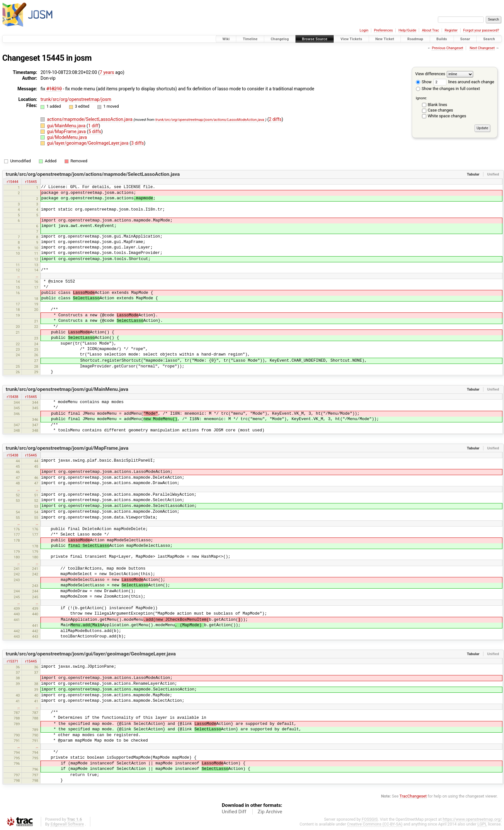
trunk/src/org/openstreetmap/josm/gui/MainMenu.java (67, 389)
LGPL (482, 824)
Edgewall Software (67, 824)
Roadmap (415, 39)
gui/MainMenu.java (67, 126)
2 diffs (275, 119)
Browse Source (315, 39)
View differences (430, 74)
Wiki (226, 39)
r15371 (13, 661)
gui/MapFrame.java (67, 131)
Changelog (280, 39)
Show (424, 82)
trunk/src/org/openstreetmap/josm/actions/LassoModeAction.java (210, 120)
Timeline (250, 39)
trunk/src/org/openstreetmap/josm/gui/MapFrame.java (67, 448)
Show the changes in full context (448, 89)
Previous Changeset (447, 48)
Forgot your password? (481, 30)
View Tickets (351, 39)
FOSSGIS (370, 819)
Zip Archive (270, 812)
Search (489, 39)
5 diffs (95, 131)
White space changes (447, 116)
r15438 (13, 397)
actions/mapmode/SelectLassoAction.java (90, 119)
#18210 (54, 89)
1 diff (93, 126)
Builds (442, 39)
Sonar (465, 39)
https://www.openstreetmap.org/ (472, 819)
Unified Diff (234, 812)
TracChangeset (413, 796)
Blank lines (437, 105)
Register (451, 30)
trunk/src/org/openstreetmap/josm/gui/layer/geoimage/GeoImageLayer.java (91, 654)
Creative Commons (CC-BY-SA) (375, 824)
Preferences (383, 30)
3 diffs (138, 143)
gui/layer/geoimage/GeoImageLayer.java (88, 143)
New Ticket (385, 39)
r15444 (13, 182)
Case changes (441, 110)
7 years (107, 72)
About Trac (431, 30)
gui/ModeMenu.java (67, 137)
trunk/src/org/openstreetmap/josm (76, 99)
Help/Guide (407, 30)
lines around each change (464, 82)
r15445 (31, 182)
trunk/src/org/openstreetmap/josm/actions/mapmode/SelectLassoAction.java (93, 174)
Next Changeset (482, 48)
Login (364, 30)
